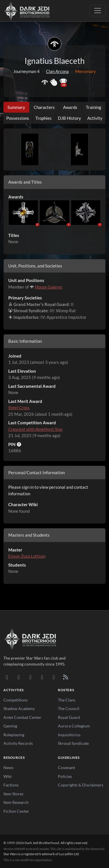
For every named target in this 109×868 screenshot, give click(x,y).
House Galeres (49, 287)
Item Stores (13, 794)
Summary (16, 107)
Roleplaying (14, 735)
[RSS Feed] (65, 677)
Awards (70, 107)
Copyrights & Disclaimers (81, 785)
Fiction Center (16, 811)
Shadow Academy (19, 708)
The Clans (67, 700)
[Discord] (7, 677)
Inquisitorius (69, 735)
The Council (69, 708)
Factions (11, 785)
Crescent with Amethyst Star (36, 429)
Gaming (10, 726)
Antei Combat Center (22, 717)
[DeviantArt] (19, 677)
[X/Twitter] (54, 677)
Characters (44, 107)
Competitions (16, 700)
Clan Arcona (57, 71)
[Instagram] (42, 677)
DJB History (69, 118)
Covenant (66, 767)
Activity (95, 118)
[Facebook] (30, 677)
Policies (65, 776)
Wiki (8, 776)
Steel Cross (19, 407)
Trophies (44, 118)
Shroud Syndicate (73, 743)
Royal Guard (69, 717)
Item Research (16, 802)
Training (94, 107)
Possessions (18, 118)
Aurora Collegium (74, 726)
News (8, 767)
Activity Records (18, 743)
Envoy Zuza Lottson (27, 556)
